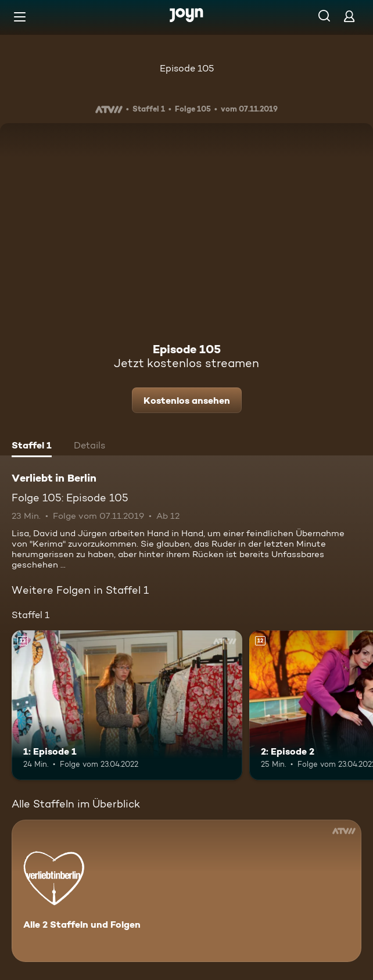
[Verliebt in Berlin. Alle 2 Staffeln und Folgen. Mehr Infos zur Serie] (186, 891)
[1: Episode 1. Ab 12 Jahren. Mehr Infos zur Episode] (127, 705)
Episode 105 (187, 68)
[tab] (32, 447)
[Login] (349, 16)
